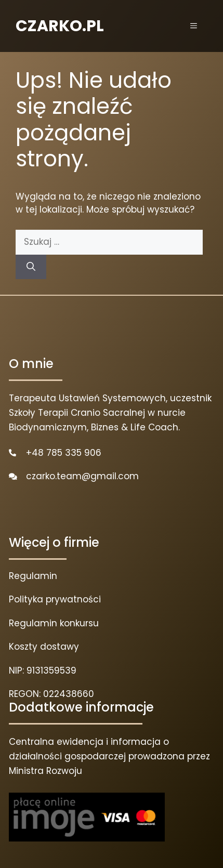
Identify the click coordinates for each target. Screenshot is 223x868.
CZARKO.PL (60, 26)
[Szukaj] (31, 267)
